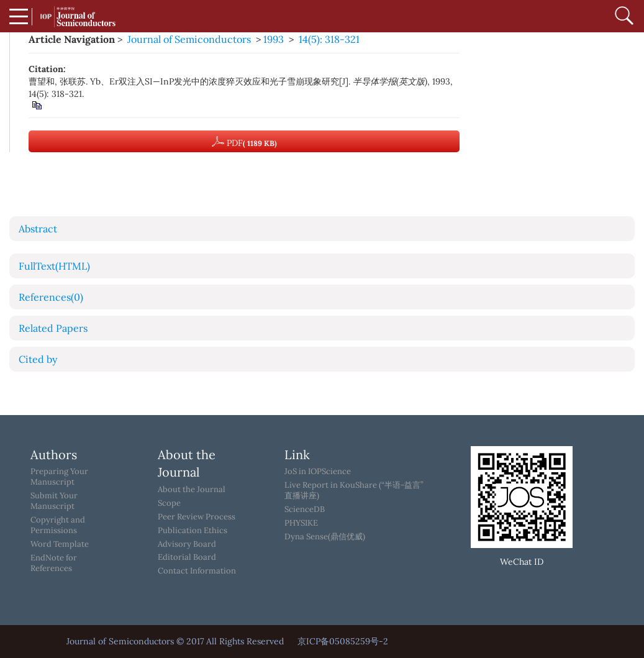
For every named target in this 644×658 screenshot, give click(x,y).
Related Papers (53, 328)
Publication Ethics (193, 531)
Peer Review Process (197, 517)
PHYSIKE (301, 523)
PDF (244, 142)
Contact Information (197, 571)
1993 (274, 39)
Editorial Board (187, 557)
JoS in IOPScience (318, 472)
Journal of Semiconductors (189, 39)
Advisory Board (187, 544)
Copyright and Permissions (58, 525)
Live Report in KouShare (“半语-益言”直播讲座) (354, 491)
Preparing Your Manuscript (59, 477)
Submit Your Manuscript (54, 501)
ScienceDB (305, 509)
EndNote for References (54, 563)
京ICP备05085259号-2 (343, 641)
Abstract (38, 229)
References (51, 297)
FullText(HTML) (54, 266)
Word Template (60, 544)
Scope (169, 503)
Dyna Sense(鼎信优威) (325, 537)
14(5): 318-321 (329, 39)
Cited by (38, 359)
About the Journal (192, 490)
